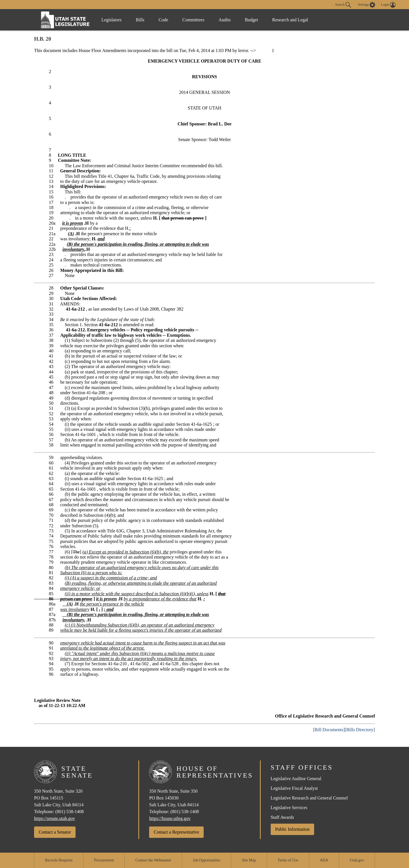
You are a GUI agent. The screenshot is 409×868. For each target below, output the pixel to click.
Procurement (104, 860)
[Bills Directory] (360, 730)
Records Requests (59, 860)
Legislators (111, 20)
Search (343, 5)
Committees (193, 20)
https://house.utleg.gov (170, 818)
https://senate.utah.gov (55, 818)
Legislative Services (289, 808)
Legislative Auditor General (296, 779)
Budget (251, 20)
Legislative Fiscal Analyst (294, 788)
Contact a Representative (176, 832)
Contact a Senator (55, 832)
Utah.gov (357, 860)
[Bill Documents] (329, 730)
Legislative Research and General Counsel (309, 798)
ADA (324, 860)
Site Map (249, 860)
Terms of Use (288, 860)
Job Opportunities (207, 860)
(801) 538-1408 (70, 812)
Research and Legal (290, 20)
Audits (225, 20)
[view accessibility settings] (367, 5)
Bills (140, 20)
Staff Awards (282, 817)
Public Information (292, 829)
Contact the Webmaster (153, 860)
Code (163, 20)
